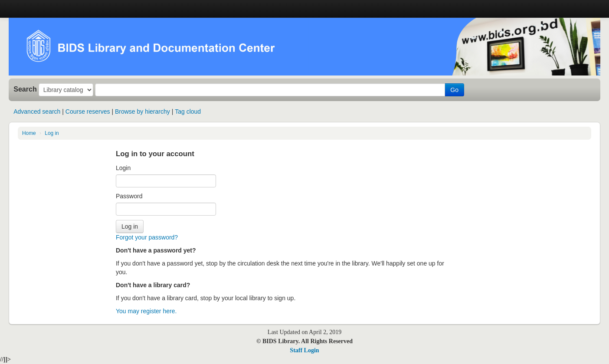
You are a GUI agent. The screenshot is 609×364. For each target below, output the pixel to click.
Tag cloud (188, 111)
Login (123, 168)
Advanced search (37, 111)
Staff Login (304, 350)
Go (454, 90)
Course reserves (88, 111)
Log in (52, 133)
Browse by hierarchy (142, 111)
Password (129, 196)
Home (29, 133)
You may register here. (146, 311)
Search (25, 89)
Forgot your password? (147, 237)
